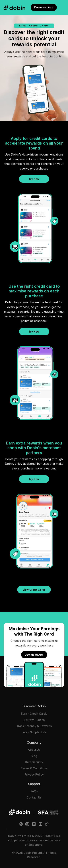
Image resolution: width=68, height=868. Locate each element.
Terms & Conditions (34, 768)
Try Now (34, 179)
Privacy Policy (34, 774)
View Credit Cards (34, 590)
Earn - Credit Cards (34, 714)
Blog (34, 756)
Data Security (34, 762)
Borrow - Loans (34, 720)
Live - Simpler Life (34, 732)
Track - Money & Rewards (34, 726)
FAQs (34, 791)
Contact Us (34, 797)
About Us (34, 750)
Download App (44, 7)
